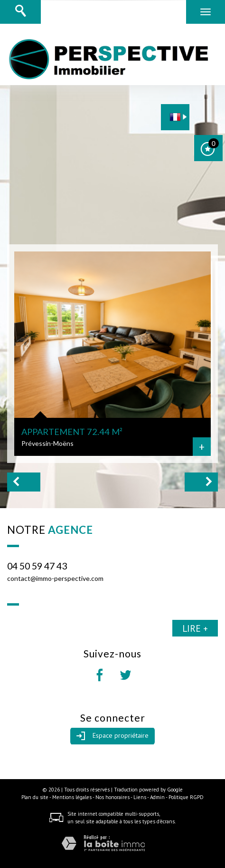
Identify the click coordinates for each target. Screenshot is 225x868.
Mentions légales (72, 797)
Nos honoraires (112, 797)
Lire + (195, 628)
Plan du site (35, 797)
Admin (157, 797)
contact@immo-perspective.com (55, 578)
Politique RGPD (186, 797)
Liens (140, 797)
